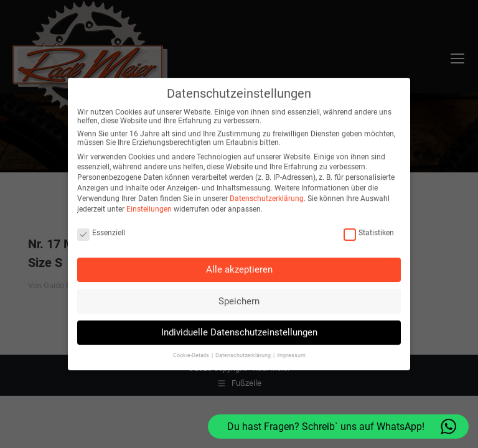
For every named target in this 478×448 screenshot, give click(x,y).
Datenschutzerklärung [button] (244, 350)
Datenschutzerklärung (267, 192)
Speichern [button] (239, 295)
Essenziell (101, 226)
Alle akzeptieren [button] (239, 264)
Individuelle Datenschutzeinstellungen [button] (239, 327)
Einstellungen (149, 203)
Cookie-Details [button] (192, 350)
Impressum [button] (291, 350)
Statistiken (369, 226)
